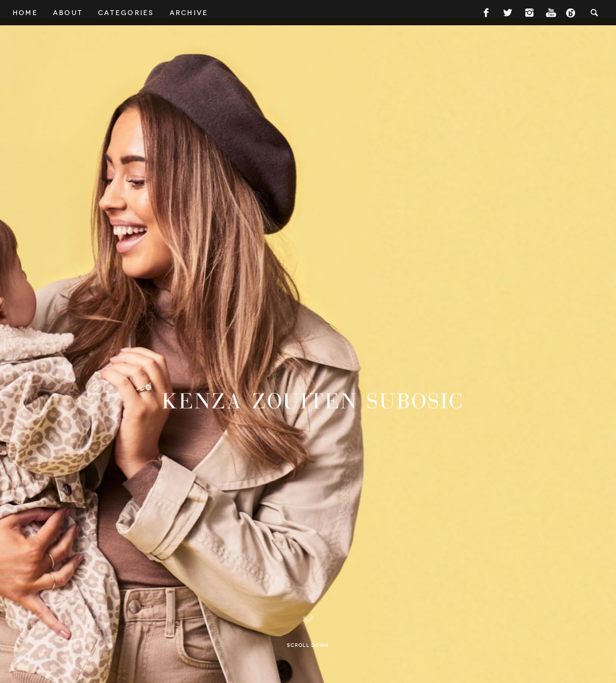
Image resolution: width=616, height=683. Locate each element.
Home (25, 13)
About (68, 13)
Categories (126, 13)
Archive (189, 13)
